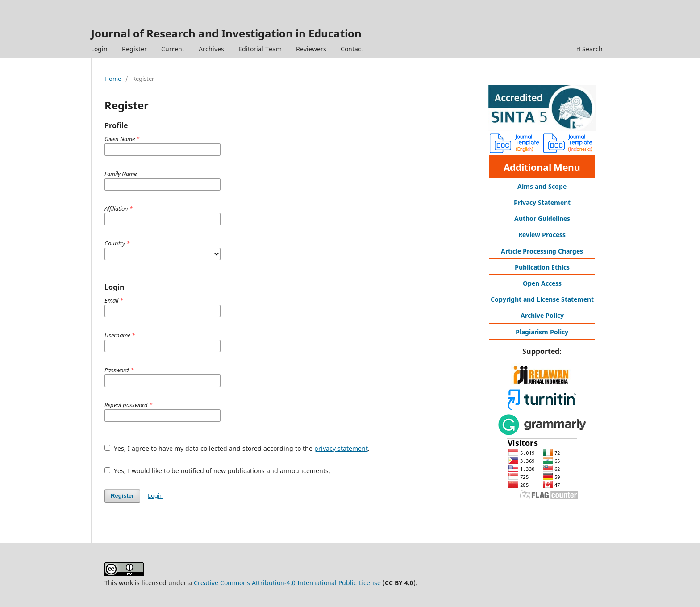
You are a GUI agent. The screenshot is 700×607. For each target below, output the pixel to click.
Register (134, 49)
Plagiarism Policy (542, 332)
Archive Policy (542, 315)
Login (99, 49)
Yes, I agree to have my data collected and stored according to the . (237, 448)
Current (173, 49)
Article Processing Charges (542, 251)
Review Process (542, 235)
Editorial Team (260, 49)
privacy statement (341, 448)
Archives (211, 49)
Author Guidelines (542, 218)
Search (590, 49)
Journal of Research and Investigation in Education (226, 33)
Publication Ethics (542, 267)
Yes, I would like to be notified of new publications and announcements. (217, 471)
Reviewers (311, 49)
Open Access (542, 283)
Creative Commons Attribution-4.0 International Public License (287, 583)
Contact (352, 49)
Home (113, 79)
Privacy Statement (542, 202)
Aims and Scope (542, 186)
